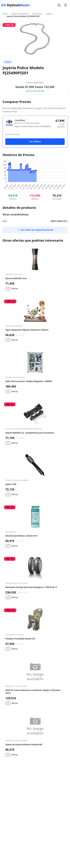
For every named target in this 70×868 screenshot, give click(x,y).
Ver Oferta (35, 141)
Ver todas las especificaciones (35, 230)
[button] (59, 5)
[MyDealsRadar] (16, 5)
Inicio (5, 14)
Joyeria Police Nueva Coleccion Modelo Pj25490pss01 (32, 126)
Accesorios (37, 14)
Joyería (49, 14)
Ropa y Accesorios (20, 14)
